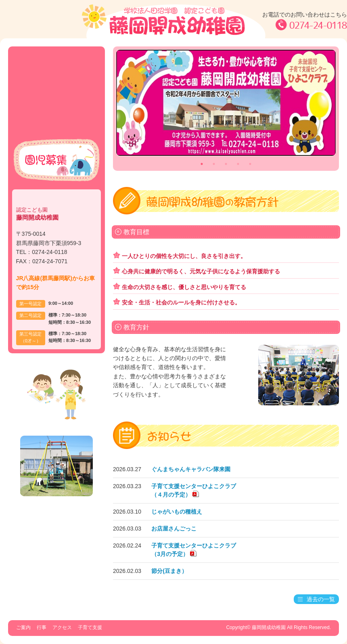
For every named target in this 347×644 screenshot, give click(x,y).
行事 (57, 83)
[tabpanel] (226, 103)
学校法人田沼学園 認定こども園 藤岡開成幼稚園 (173, 21)
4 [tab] (238, 164)
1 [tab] (202, 164)
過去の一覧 (316, 599)
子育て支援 (57, 121)
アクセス (57, 102)
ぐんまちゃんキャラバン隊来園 (191, 469)
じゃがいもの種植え (177, 512)
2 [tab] (214, 164)
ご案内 (57, 64)
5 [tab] (250, 164)
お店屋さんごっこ (174, 529)
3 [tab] (226, 164)
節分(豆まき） (169, 571)
